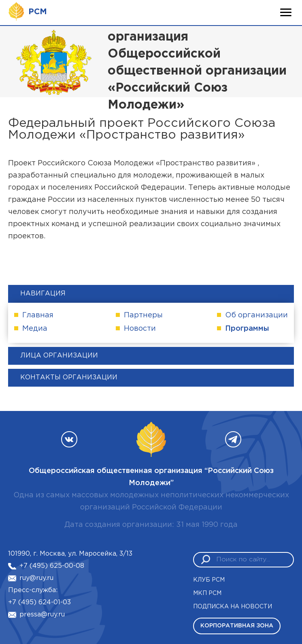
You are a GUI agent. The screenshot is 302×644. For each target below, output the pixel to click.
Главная (38, 315)
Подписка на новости (233, 607)
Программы (247, 329)
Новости (140, 329)
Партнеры (143, 315)
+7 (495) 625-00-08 (52, 566)
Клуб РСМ (209, 580)
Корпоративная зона (237, 626)
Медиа (35, 329)
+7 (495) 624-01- (35, 602)
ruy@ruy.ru (36, 578)
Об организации (256, 315)
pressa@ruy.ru (42, 615)
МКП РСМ (207, 593)
